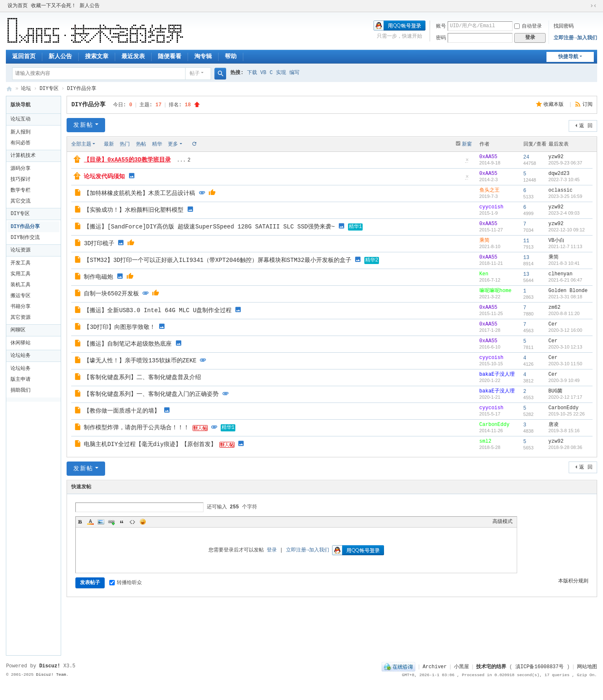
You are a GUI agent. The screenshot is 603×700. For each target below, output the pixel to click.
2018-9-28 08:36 (566, 447)
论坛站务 (21, 356)
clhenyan (561, 274)
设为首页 (18, 6)
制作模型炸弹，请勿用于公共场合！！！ (137, 428)
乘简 (484, 241)
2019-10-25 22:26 (567, 414)
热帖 (141, 144)
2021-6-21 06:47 (566, 280)
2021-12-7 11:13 (566, 246)
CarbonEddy (564, 408)
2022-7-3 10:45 (564, 179)
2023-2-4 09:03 (564, 213)
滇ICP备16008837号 (540, 667)
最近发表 (133, 56)
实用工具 (21, 274)
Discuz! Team (51, 675)
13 (526, 258)
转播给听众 (126, 583)
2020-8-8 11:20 (564, 313)
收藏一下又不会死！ (54, 6)
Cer (553, 324)
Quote (122, 522)
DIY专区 (49, 89)
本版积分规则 (573, 581)
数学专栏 (21, 190)
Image (101, 522)
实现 (281, 73)
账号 (441, 26)
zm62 (555, 308)
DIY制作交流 (25, 238)
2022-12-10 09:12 (567, 230)
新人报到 (21, 132)
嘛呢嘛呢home (496, 291)
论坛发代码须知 (104, 177)
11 (526, 241)
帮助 (231, 56)
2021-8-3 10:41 (564, 263)
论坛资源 (21, 250)
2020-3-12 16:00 (566, 330)
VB (263, 73)
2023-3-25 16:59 (566, 196)
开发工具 (21, 263)
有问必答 (21, 143)
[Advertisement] (36, 527)
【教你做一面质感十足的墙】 (122, 411)
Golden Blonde (568, 291)
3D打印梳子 (99, 244)
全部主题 (81, 144)
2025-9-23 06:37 (566, 163)
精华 (157, 144)
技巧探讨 (21, 179)
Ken (484, 274)
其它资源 (21, 318)
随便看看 (170, 56)
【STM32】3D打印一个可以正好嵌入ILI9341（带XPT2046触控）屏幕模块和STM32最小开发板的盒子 (217, 260)
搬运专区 (21, 296)
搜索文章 (97, 56)
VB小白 (557, 241)
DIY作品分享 (82, 89)
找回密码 (564, 26)
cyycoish (492, 207)
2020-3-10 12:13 (566, 347)
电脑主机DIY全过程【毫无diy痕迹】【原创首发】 (150, 444)
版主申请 (21, 379)
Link (111, 522)
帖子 (195, 74)
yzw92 (556, 157)
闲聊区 (18, 330)
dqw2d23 (559, 174)
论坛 (26, 89)
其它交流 (21, 201)
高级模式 (502, 522)
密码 (441, 38)
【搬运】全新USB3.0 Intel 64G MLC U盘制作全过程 (158, 310)
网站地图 (587, 667)
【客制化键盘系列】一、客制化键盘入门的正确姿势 (151, 394)
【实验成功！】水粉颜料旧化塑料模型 (134, 210)
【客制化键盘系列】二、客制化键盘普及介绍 (142, 377)
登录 (272, 550)
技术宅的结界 (9, 89)
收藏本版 (555, 105)
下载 (252, 73)
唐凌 (554, 425)
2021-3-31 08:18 (566, 297)
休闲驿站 (21, 343)
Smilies (143, 522)
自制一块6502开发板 (111, 294)
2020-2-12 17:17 (566, 397)
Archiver (435, 667)
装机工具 (21, 285)
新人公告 (90, 6)
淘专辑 (203, 56)
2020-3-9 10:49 (564, 380)
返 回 (586, 126)
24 (526, 157)
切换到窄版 (593, 6)
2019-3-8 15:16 (564, 431)
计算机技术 (23, 156)
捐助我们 (21, 390)
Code (132, 522)
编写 (294, 73)
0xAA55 (488, 157)
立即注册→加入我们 (575, 38)
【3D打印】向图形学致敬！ (120, 327)
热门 (125, 144)
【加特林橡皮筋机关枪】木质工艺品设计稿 (139, 193)
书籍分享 (21, 307)
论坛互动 (21, 119)
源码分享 (21, 169)
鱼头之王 (490, 190)
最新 (109, 144)
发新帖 (83, 125)
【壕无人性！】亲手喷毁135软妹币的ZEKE (140, 361)
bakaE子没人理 (497, 374)
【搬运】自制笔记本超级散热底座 (128, 344)
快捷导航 (568, 57)
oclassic (561, 190)
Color (90, 522)
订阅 (588, 105)
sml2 (486, 441)
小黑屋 (461, 667)
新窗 (467, 144)
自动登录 (528, 26)
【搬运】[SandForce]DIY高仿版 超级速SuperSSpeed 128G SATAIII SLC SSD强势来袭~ (209, 227)
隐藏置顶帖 (467, 163)
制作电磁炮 (98, 277)
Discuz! (50, 666)
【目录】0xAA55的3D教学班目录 (127, 160)
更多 (173, 144)
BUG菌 (556, 391)
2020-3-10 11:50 (566, 364)
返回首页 (24, 56)
